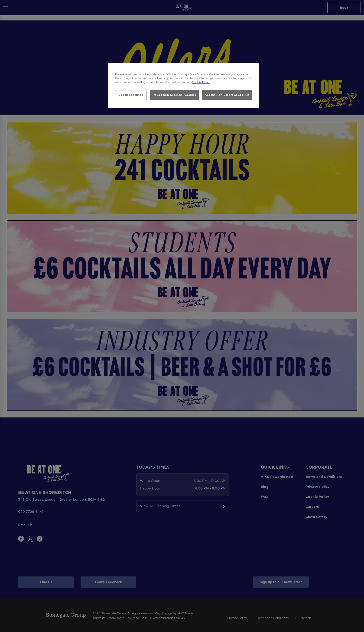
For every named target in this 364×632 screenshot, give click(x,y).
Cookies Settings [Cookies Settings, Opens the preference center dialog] (131, 95)
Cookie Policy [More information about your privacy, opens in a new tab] (201, 82)
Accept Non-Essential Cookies (227, 95)
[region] (184, 86)
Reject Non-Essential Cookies (174, 95)
